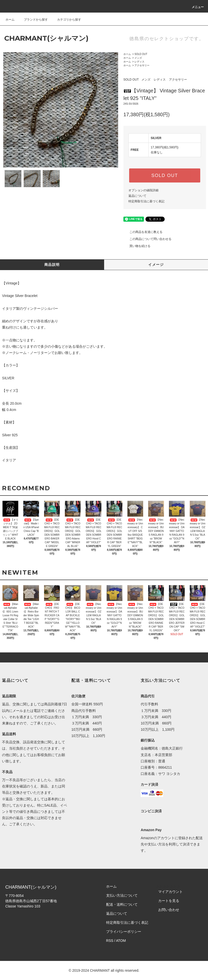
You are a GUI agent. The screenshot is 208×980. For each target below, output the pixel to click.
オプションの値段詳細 (143, 190)
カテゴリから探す (66, 20)
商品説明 (52, 265)
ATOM (121, 941)
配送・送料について (122, 904)
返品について (137, 196)
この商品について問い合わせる (147, 239)
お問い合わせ (169, 910)
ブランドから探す (33, 20)
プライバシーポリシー (124, 932)
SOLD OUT (141, 54)
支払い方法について (122, 895)
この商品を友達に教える (143, 232)
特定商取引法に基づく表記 (146, 201)
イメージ (156, 265)
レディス (139, 62)
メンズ (138, 58)
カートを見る (169, 901)
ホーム (10, 20)
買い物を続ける (137, 246)
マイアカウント (170, 892)
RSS (110, 941)
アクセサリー (142, 65)
